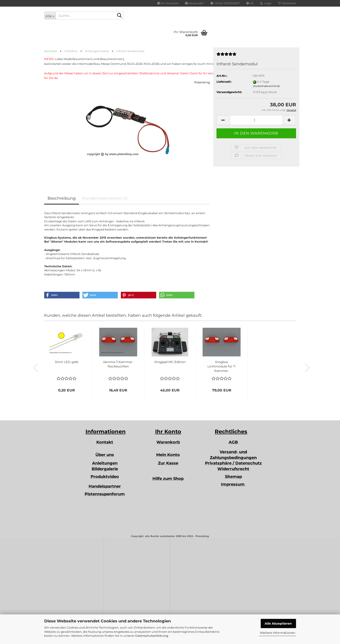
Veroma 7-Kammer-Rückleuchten (118, 364)
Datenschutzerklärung (152, 636)
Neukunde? (195, 3)
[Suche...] (50, 15)
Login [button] (266, 3)
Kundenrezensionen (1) (105, 198)
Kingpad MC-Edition (170, 362)
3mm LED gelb (66, 362)
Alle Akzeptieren (278, 623)
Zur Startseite (168, 3)
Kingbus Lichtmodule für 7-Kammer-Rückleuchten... (222, 366)
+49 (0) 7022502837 (225, 3)
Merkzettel (287, 3)
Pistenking (202, 82)
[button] (250, 3)
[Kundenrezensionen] (226, 56)
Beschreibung (62, 198)
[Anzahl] (256, 120)
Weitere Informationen (277, 633)
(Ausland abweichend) (266, 86)
